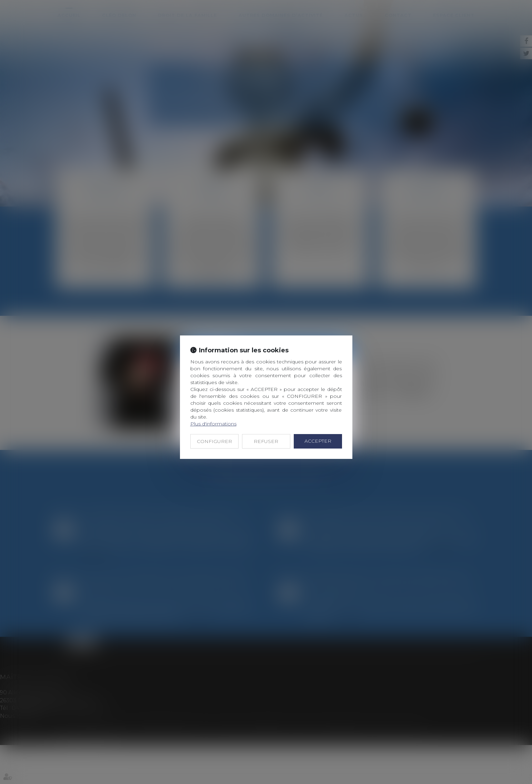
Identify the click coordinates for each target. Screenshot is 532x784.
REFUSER (266, 441)
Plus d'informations (213, 424)
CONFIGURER (214, 441)
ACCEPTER (318, 441)
